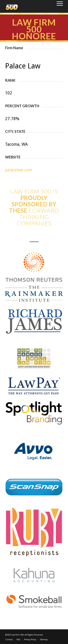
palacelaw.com (19, 170)
